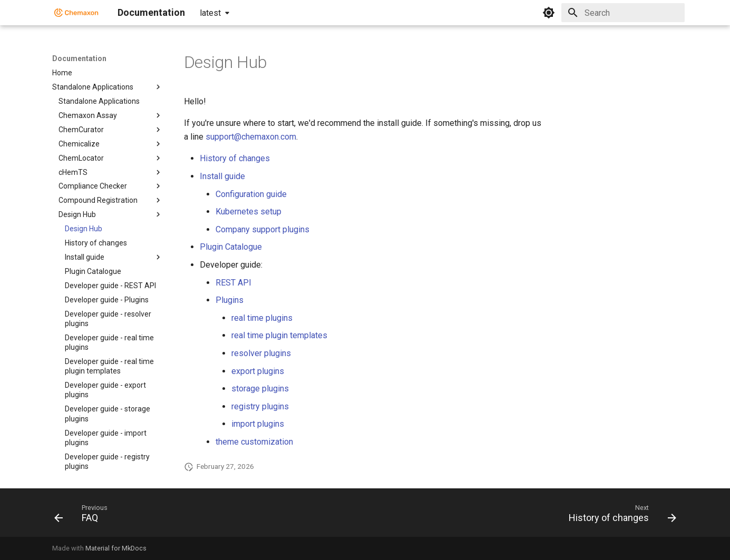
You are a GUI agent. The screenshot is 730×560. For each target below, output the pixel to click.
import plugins (258, 424)
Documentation (79, 58)
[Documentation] (76, 13)
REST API (233, 283)
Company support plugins (262, 229)
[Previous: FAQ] (84, 516)
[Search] (623, 13)
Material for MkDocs (116, 548)
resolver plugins (261, 353)
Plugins (230, 300)
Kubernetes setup (249, 212)
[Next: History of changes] (619, 516)
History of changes (235, 158)
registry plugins (260, 406)
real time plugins (262, 318)
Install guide (222, 176)
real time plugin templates (279, 335)
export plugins (258, 371)
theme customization (254, 442)
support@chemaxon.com (251, 137)
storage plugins (260, 389)
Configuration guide (251, 194)
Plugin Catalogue (231, 247)
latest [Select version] (210, 13)
